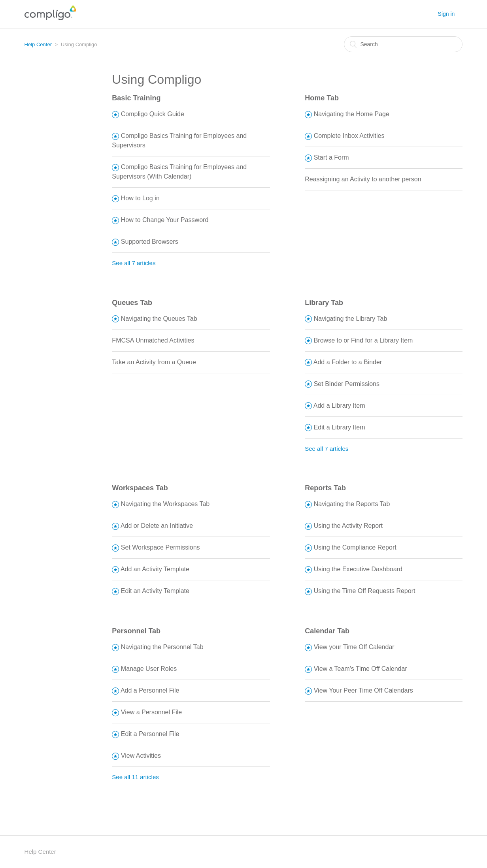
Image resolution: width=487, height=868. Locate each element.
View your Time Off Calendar (354, 647)
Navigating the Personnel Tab (162, 647)
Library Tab (324, 303)
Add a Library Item (339, 406)
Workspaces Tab (140, 488)
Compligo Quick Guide (153, 114)
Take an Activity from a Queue (154, 362)
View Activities (141, 756)
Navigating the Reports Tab (352, 504)
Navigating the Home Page (352, 114)
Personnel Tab (136, 631)
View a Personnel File (151, 712)
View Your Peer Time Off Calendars (363, 690)
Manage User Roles (149, 669)
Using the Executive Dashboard (358, 569)
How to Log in (140, 198)
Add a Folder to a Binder (348, 362)
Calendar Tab (327, 631)
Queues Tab (132, 303)
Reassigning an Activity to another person (363, 179)
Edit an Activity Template (155, 591)
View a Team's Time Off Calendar (361, 669)
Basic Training (136, 98)
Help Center (38, 44)
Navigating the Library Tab (351, 319)
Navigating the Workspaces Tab (165, 504)
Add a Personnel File (150, 690)
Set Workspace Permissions (160, 547)
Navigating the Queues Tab (159, 319)
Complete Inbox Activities (349, 136)
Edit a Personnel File (150, 734)
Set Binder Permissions (347, 384)
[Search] (403, 44)
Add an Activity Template (155, 569)
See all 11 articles (135, 777)
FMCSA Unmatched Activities (153, 340)
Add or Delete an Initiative (157, 526)
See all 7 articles (134, 263)
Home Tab (322, 98)
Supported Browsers (150, 242)
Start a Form (331, 157)
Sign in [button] (446, 14)
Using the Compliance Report (355, 547)
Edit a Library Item (340, 427)
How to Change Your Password (165, 220)
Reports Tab (325, 488)
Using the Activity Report (348, 526)
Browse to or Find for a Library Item (363, 340)
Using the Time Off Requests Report (365, 591)
